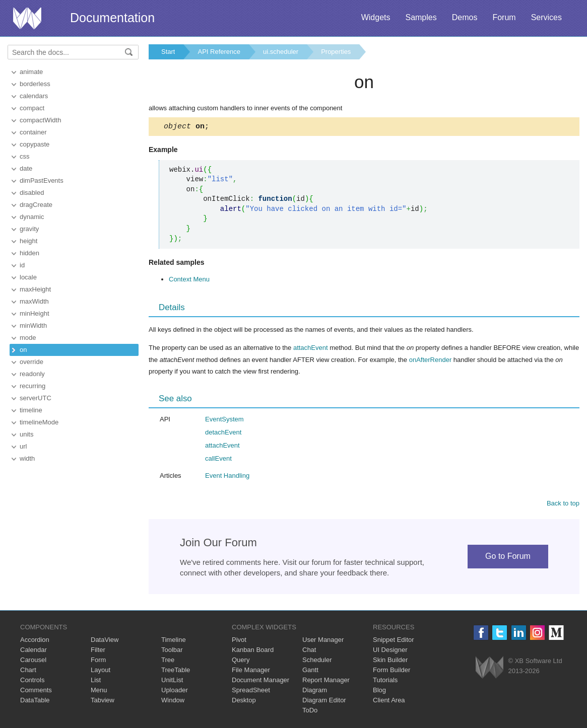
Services (546, 17)
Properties (336, 52)
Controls (32, 681)
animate (31, 72)
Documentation (112, 18)
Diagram (315, 691)
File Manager (251, 671)
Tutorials (385, 681)
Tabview (103, 702)
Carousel (33, 661)
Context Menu (189, 281)
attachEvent (311, 349)
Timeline (174, 641)
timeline (31, 410)
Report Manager (326, 681)
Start (168, 52)
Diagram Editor (324, 702)
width (27, 458)
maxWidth (34, 301)
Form (98, 661)
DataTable (35, 702)
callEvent (218, 460)
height (28, 241)
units (26, 434)
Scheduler (317, 661)
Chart (28, 671)
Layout (101, 671)
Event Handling (227, 477)
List (96, 681)
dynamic (32, 217)
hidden (29, 253)
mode (28, 338)
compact (32, 108)
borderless (35, 84)
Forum (504, 17)
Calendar (34, 651)
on (23, 350)
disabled (32, 193)
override (31, 362)
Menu (99, 691)
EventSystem (224, 421)
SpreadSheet (251, 691)
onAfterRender (431, 361)
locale (28, 277)
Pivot (239, 641)
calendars (34, 96)
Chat (309, 651)
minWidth (33, 325)
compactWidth (40, 120)
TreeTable (176, 671)
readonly (32, 374)
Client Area (389, 702)
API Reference (219, 52)
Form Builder (392, 671)
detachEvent (223, 434)
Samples (421, 17)
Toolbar (172, 651)
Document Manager (260, 681)
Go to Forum (508, 558)
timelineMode (39, 422)
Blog (379, 691)
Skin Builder (390, 661)
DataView (105, 641)
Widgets (376, 17)
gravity (29, 229)
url (23, 446)
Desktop (244, 702)
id (22, 265)
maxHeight (35, 289)
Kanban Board (253, 651)
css (25, 156)
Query (241, 661)
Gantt (310, 671)
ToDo (310, 712)
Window (173, 702)
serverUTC (36, 398)
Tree (168, 661)
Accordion (35, 641)
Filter (98, 651)
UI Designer (390, 651)
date (26, 168)
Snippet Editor (394, 641)
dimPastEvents (42, 180)
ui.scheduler (281, 52)
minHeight (35, 313)
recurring (32, 386)
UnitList (172, 681)
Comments (36, 691)
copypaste (35, 144)
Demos (465, 17)
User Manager (323, 641)
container (33, 132)
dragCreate (36, 205)
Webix (490, 669)
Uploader (175, 691)
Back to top (563, 505)
